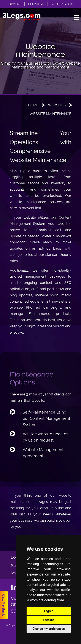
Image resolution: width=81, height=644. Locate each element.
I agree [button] (48, 611)
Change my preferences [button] (48, 629)
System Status (63, 4)
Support (14, 4)
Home (33, 105)
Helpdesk (36, 4)
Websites (57, 105)
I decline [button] (48, 620)
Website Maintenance (50, 114)
